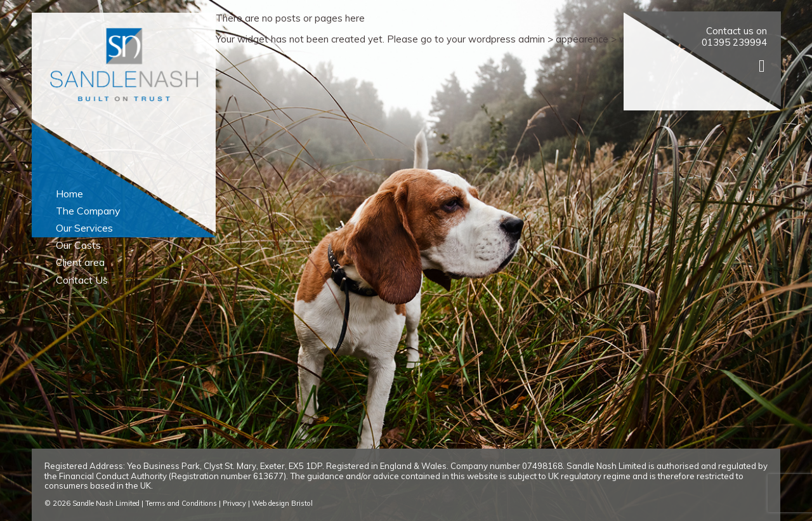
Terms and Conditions (181, 503)
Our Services (84, 228)
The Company (88, 211)
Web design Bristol (282, 503)
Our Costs (78, 245)
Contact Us (82, 280)
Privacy (234, 503)
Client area (80, 262)
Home (69, 194)
